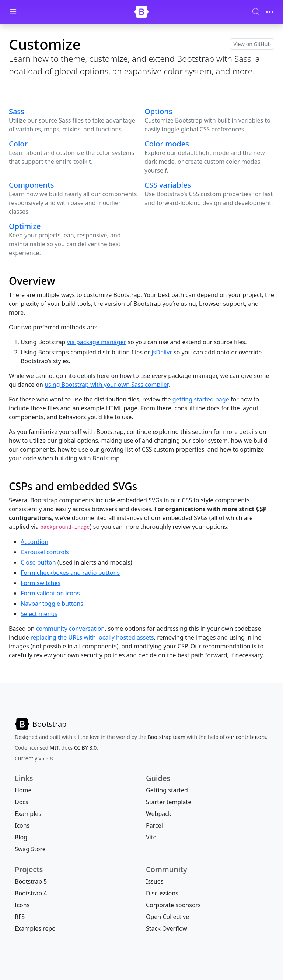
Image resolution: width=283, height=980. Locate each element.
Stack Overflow (167, 928)
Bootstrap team (167, 737)
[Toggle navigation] (270, 12)
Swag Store (30, 849)
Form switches (41, 583)
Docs (22, 802)
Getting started (167, 790)
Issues (155, 881)
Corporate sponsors (173, 905)
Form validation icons (50, 593)
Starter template (169, 802)
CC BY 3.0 (85, 748)
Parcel (154, 825)
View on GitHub (252, 44)
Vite (151, 837)
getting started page (201, 399)
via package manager (97, 342)
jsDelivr (162, 352)
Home (23, 790)
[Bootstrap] (141, 12)
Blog (21, 837)
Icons (22, 825)
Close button (38, 562)
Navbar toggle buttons (52, 604)
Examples (28, 814)
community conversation (70, 629)
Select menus (39, 614)
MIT (54, 748)
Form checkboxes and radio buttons (70, 573)
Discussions (162, 893)
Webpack (158, 814)
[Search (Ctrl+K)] (256, 11)
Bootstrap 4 (31, 893)
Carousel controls (45, 552)
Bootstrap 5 (31, 881)
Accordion (34, 542)
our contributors (246, 737)
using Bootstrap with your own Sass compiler (106, 385)
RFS (20, 917)
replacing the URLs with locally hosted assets (92, 637)
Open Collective (167, 917)
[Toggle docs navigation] (13, 12)
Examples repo (35, 928)
